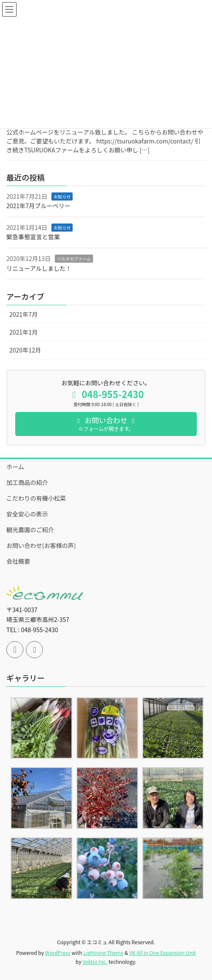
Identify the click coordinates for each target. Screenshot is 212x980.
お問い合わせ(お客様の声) (41, 545)
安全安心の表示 (27, 514)
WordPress (58, 953)
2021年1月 (24, 332)
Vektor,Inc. (95, 961)
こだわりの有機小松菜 (36, 498)
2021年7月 (24, 314)
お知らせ (62, 196)
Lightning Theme (103, 953)
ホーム (15, 467)
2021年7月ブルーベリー (38, 206)
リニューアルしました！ (39, 268)
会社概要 (18, 561)
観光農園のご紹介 (30, 530)
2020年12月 (25, 350)
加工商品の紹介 (27, 482)
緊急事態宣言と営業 (33, 237)
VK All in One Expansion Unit (163, 953)
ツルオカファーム (74, 259)
